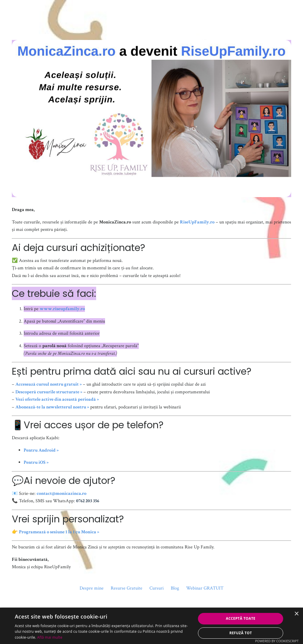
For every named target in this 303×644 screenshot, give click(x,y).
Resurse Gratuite (126, 588)
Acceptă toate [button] (241, 618)
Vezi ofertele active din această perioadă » (57, 399)
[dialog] (151, 626)
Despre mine (92, 588)
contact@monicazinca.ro (62, 494)
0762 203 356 (88, 501)
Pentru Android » (41, 450)
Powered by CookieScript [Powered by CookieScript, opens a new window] (277, 641)
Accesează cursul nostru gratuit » (49, 384)
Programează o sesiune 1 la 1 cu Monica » (59, 532)
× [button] (296, 614)
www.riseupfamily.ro (62, 309)
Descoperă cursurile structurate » (49, 392)
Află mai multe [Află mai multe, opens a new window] (50, 637)
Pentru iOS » (36, 462)
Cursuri (157, 588)
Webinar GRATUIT (205, 588)
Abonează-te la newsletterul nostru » (52, 407)
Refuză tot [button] (241, 633)
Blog (175, 588)
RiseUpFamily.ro (197, 222)
